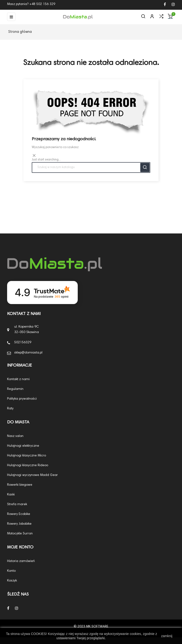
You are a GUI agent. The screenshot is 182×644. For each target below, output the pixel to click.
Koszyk (12, 581)
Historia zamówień (21, 561)
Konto (11, 571)
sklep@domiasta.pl (28, 353)
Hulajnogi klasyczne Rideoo (28, 465)
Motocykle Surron (20, 533)
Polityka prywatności (22, 399)
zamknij (167, 636)
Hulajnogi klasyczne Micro (27, 455)
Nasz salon (15, 436)
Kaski (11, 494)
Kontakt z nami (18, 379)
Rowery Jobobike (19, 524)
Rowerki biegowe (20, 485)
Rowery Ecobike (19, 514)
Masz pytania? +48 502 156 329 (31, 4)
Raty (10, 408)
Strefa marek (17, 504)
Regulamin (15, 389)
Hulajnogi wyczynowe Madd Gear (32, 475)
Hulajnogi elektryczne (23, 446)
